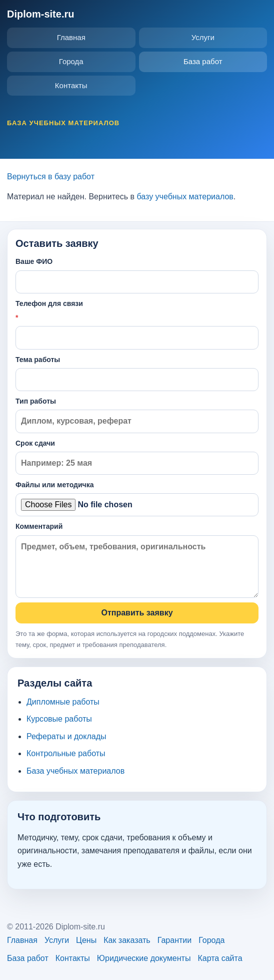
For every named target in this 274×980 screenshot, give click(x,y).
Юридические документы (144, 958)
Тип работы (137, 415)
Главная (71, 37)
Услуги (203, 37)
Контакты (71, 85)
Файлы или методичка (137, 499)
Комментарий (137, 560)
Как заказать (127, 940)
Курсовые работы (59, 719)
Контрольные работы (66, 753)
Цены (86, 940)
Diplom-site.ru (40, 14)
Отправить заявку (137, 613)
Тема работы (137, 373)
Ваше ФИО (137, 275)
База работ (203, 61)
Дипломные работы (63, 702)
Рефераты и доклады (66, 736)
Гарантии (175, 940)
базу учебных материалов (185, 197)
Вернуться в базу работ (51, 177)
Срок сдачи (137, 457)
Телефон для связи (137, 324)
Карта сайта (220, 958)
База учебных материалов (75, 771)
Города (71, 61)
